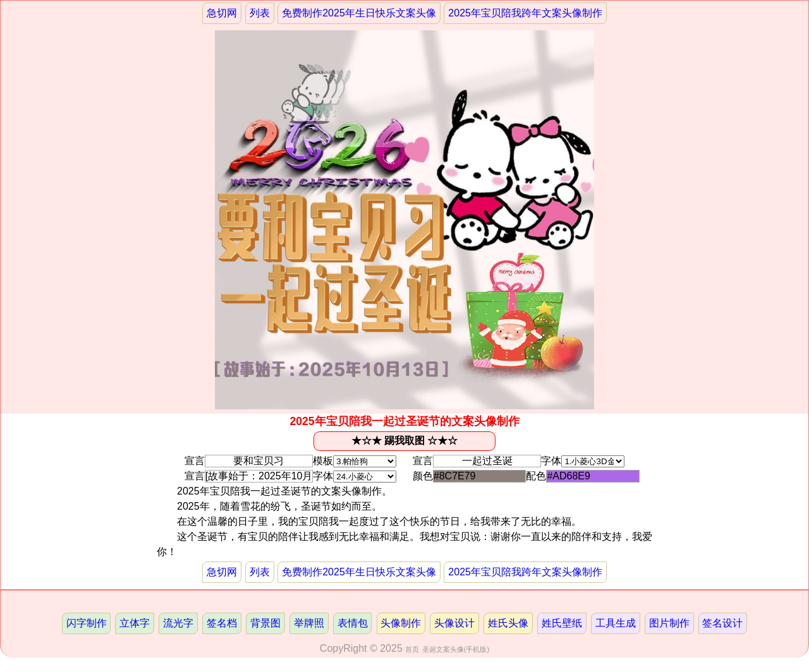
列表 (260, 13)
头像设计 (454, 623)
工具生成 (616, 623)
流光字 (178, 623)
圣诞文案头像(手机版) (456, 649)
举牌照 (309, 623)
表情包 (353, 623)
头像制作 (401, 623)
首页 (412, 649)
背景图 (265, 623)
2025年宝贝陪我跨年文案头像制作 (525, 13)
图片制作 (669, 623)
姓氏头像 (508, 623)
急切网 (222, 13)
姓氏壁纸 (562, 623)
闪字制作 (87, 623)
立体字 (135, 623)
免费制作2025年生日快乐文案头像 (359, 13)
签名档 (222, 623)
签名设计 (722, 623)
